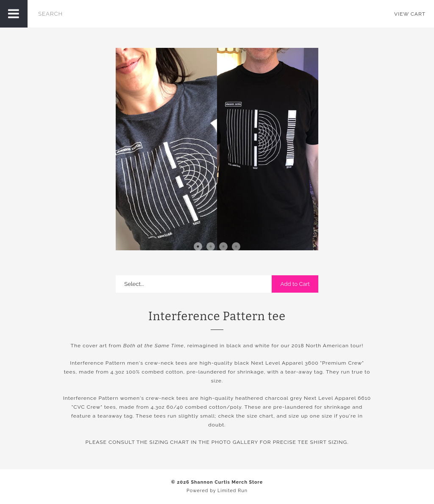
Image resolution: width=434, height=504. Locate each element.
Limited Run (232, 491)
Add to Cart (295, 284)
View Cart (410, 14)
